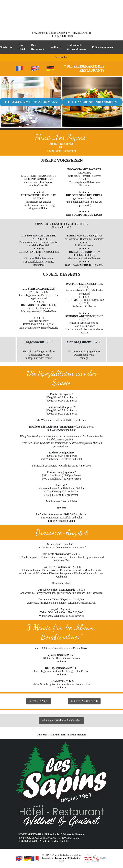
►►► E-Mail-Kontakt (55, 841)
